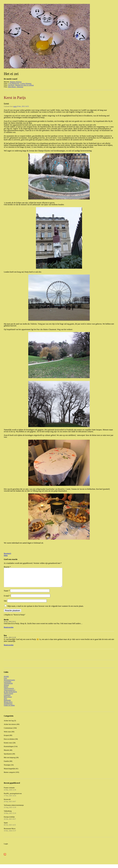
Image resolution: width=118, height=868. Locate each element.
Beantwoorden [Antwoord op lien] (9, 649)
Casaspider (8, 685)
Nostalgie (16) (9, 768)
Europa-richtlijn (10, 822)
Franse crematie (10, 792)
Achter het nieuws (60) (12, 728)
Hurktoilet (7, 704)
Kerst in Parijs (15, 98)
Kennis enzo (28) (10, 746)
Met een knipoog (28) (11, 761)
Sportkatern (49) (9, 757)
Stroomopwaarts (9, 683)
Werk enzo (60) (9, 735)
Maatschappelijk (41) (11, 772)
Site (5, 605)
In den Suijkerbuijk (10, 695)
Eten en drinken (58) (11, 743)
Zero (5, 702)
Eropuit (6, 103)
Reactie (7, 567)
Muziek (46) (8, 754)
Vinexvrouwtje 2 (10, 694)
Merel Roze (8, 700)
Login (6, 847)
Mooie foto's (8, 705)
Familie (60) (8, 765)
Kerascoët (10, 804)
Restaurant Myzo (10, 833)
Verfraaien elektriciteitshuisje (14, 810)
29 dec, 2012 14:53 (23, 106)
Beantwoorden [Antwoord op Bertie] (9, 631)
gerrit (15, 106)
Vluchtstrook (8, 687)
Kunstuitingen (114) (11, 750)
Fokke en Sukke (9, 709)
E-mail (7, 599)
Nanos (6, 690)
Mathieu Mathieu (16, 82)
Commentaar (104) (10, 732)
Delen (6, 555)
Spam (10, 827)
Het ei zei (11, 74)
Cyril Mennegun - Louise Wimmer (20, 83)
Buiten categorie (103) (11, 776)
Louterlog (7, 699)
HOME (6, 680)
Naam (7, 594)
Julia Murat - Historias (16, 87)
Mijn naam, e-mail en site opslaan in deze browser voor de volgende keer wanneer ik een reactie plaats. (45, 610)
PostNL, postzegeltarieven (13, 798)
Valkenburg (10, 816)
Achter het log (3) (10, 724)
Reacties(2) (7, 553)
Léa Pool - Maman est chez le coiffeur (21, 85)
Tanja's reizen (8, 697)
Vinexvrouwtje (9, 692)
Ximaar (6, 689)
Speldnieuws (8, 707)
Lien (5, 682)
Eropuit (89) (8, 739)
